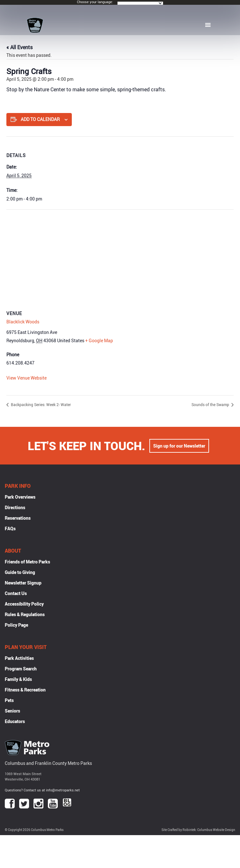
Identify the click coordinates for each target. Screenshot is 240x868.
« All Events (19, 47)
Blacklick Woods (23, 322)
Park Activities (19, 658)
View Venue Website (26, 378)
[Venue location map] (120, 256)
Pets (9, 700)
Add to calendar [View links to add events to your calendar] (40, 119)
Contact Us (16, 593)
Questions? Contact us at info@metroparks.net (42, 790)
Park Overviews (20, 497)
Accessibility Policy (24, 604)
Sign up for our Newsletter (179, 446)
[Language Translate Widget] (140, 3)
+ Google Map (99, 340)
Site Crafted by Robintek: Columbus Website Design (198, 830)
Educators (15, 721)
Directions (15, 507)
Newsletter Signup (23, 583)
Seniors (12, 711)
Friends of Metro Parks (27, 562)
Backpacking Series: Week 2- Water (40, 404)
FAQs (10, 528)
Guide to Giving (20, 572)
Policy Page (16, 625)
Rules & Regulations (25, 614)
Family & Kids (18, 679)
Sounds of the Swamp (211, 404)
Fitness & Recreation (25, 690)
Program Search (21, 669)
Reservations (18, 518)
